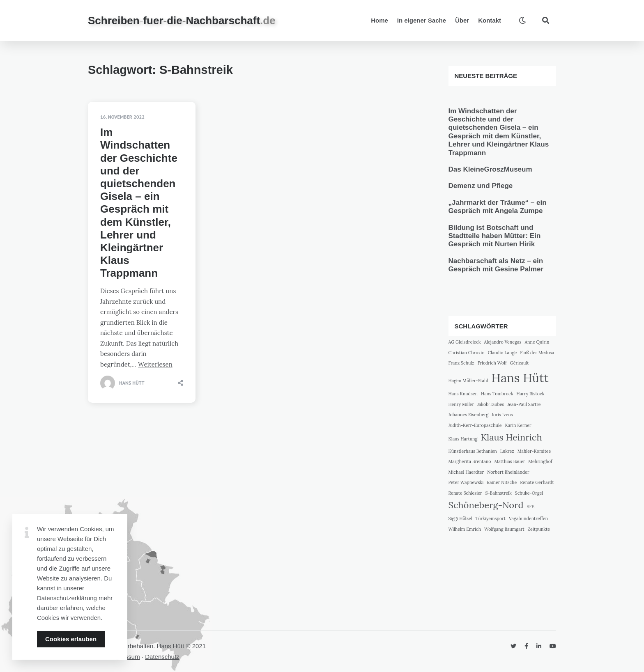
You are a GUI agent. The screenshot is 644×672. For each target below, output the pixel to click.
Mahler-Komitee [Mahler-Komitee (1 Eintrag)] (534, 451)
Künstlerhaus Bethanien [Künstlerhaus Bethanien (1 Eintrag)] (473, 451)
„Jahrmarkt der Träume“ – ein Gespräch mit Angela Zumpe (498, 207)
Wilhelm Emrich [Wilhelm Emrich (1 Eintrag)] (465, 529)
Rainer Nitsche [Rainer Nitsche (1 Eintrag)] (502, 482)
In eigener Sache (422, 20)
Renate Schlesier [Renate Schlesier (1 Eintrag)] (465, 493)
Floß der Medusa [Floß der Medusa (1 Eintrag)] (537, 353)
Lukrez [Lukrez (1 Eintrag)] (507, 451)
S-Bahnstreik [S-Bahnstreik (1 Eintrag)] (499, 493)
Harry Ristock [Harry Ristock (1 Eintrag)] (530, 394)
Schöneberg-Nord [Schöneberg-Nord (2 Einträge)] (486, 505)
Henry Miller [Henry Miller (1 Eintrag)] (461, 404)
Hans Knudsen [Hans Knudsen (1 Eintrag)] (463, 394)
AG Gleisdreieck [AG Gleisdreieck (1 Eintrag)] (465, 342)
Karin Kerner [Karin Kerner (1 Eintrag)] (518, 425)
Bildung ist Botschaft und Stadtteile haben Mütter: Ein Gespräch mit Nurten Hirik (495, 236)
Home (379, 20)
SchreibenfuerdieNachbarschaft (182, 21)
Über (462, 20)
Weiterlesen (155, 364)
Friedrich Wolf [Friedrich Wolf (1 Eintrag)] (492, 363)
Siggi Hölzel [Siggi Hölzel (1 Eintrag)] (460, 518)
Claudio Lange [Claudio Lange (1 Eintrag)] (503, 353)
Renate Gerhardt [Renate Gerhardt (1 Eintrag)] (537, 482)
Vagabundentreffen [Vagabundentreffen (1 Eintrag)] (528, 518)
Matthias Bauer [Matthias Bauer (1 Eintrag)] (509, 461)
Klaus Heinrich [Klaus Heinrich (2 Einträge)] (511, 437)
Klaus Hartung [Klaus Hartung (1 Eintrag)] (463, 439)
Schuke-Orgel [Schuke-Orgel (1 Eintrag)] (529, 493)
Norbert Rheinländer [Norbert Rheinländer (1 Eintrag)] (508, 472)
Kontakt (490, 20)
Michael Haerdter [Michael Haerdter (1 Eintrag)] (466, 472)
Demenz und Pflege (481, 186)
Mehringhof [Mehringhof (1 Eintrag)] (540, 461)
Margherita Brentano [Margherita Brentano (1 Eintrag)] (470, 461)
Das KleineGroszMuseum (490, 169)
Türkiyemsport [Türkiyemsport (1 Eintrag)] (491, 518)
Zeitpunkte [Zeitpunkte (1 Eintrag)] (539, 529)
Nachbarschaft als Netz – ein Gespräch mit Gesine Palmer (496, 265)
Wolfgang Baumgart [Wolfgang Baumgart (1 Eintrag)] (504, 529)
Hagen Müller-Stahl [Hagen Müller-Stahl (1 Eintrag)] (468, 381)
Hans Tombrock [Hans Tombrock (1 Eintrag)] (497, 394)
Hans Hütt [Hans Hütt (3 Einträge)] (520, 378)
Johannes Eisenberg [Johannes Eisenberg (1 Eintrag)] (469, 415)
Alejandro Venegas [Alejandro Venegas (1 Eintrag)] (503, 342)
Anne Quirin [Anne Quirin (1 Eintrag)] (537, 342)
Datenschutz (162, 657)
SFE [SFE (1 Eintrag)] (530, 507)
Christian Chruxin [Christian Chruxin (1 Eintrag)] (467, 353)
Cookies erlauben (71, 639)
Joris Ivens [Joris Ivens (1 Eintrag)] (502, 415)
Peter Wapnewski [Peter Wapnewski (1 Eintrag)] (466, 482)
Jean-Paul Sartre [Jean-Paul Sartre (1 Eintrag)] (524, 404)
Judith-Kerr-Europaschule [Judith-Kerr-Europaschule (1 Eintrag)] (475, 425)
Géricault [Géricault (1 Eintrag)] (520, 363)
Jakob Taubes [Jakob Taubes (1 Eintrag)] (491, 404)
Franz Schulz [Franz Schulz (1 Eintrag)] (461, 363)
